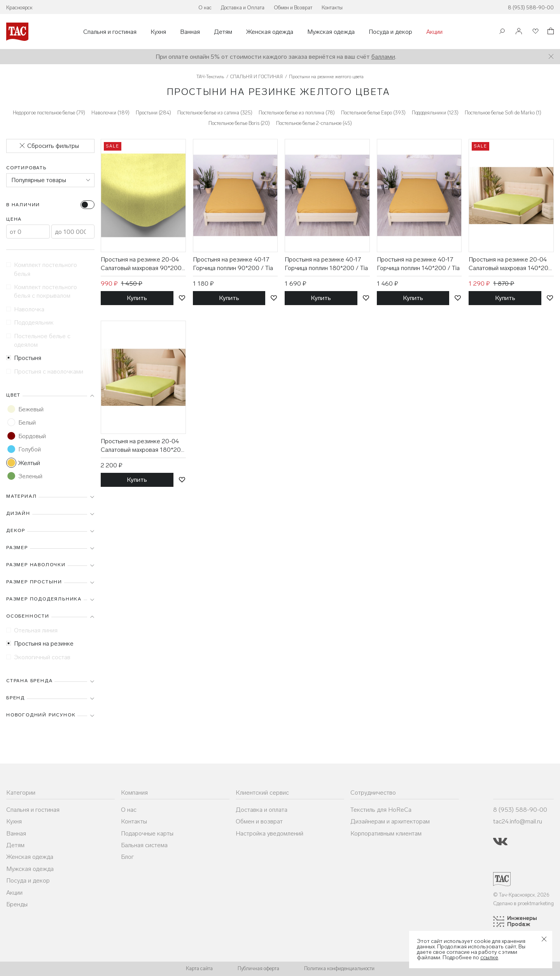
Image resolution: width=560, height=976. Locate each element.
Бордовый (27, 436)
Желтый (24, 463)
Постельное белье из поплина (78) (297, 113)
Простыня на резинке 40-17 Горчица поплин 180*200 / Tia (326, 264)
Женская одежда (270, 32)
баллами (383, 57)
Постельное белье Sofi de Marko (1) (503, 113)
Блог (127, 857)
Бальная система (144, 845)
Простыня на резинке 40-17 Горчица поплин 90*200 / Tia (233, 264)
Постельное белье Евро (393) (373, 113)
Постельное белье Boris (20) (239, 123)
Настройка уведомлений (269, 833)
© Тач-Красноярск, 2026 (521, 895)
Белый (22, 422)
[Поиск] (502, 32)
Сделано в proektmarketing (523, 903)
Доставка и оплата (262, 810)
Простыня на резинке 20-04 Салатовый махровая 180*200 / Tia (143, 446)
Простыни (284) (153, 113)
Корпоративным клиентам (386, 833)
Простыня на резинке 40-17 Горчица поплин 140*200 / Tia (418, 264)
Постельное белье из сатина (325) (215, 113)
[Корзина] (550, 32)
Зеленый (25, 476)
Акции (434, 32)
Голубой (24, 449)
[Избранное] (535, 32)
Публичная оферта (258, 968)
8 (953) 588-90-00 (531, 8)
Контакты (332, 8)
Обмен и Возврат (293, 8)
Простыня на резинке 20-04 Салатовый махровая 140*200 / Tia (510, 264)
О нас (205, 8)
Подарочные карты (147, 833)
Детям (223, 32)
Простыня (24, 358)
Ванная (190, 32)
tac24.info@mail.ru (518, 821)
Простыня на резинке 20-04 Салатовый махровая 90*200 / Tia (141, 264)
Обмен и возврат (259, 821)
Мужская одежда (331, 32)
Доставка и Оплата (243, 8)
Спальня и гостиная (110, 32)
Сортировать (26, 168)
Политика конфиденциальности (339, 968)
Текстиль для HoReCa (381, 810)
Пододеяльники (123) (435, 113)
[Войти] (519, 32)
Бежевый (25, 409)
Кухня (158, 32)
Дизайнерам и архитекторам (390, 821)
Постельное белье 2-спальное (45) (314, 123)
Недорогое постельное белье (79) (49, 113)
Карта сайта (199, 968)
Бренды (17, 904)
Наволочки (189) (110, 113)
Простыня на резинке (40, 643)
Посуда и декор (390, 32)
